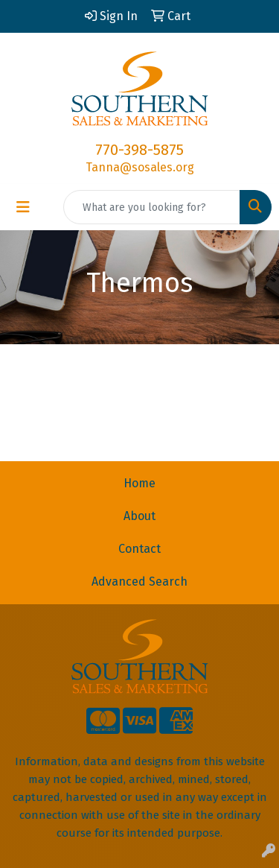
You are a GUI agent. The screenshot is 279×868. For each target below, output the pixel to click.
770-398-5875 (139, 150)
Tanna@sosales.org (140, 167)
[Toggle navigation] (23, 207)
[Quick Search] (152, 207)
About (139, 516)
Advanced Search (139, 582)
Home (139, 483)
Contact (139, 549)
